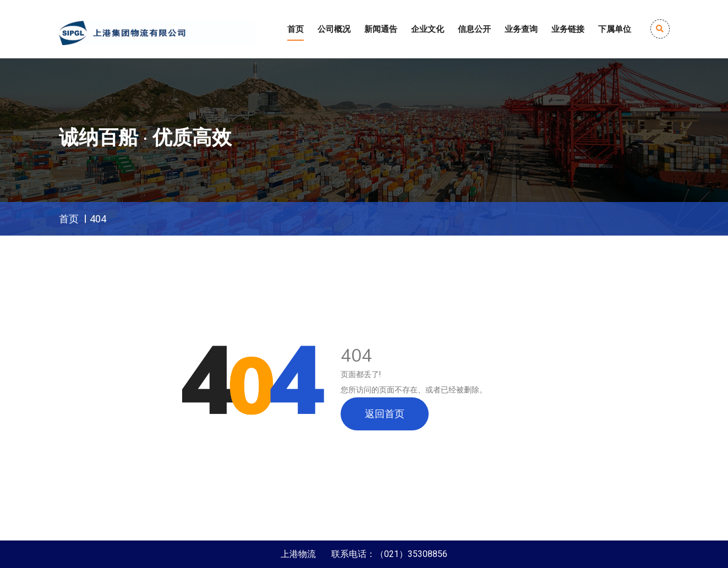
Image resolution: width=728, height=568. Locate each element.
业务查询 (521, 29)
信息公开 (474, 29)
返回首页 (385, 414)
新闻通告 (381, 29)
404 (98, 219)
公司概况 (334, 29)
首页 (295, 29)
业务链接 (568, 29)
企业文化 (428, 29)
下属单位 (615, 29)
